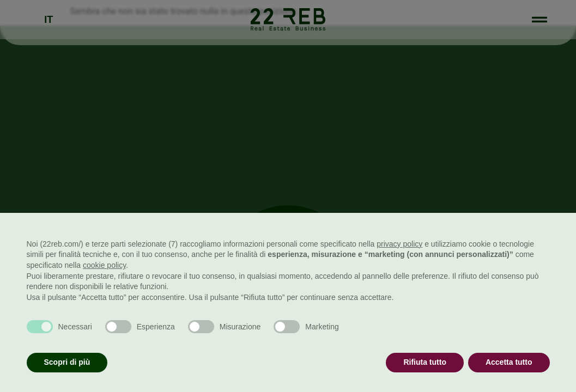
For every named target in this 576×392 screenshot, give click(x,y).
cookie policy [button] (104, 265)
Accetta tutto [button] (509, 362)
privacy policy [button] (399, 244)
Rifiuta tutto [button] (425, 362)
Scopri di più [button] (67, 362)
